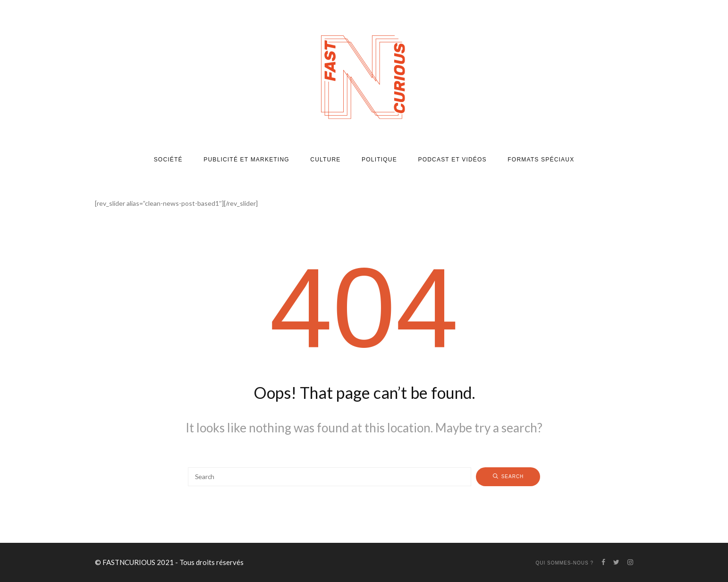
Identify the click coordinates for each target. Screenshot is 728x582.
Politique (379, 160)
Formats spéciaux (541, 160)
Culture (325, 160)
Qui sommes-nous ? (564, 563)
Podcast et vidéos (452, 160)
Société (168, 160)
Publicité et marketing (246, 160)
